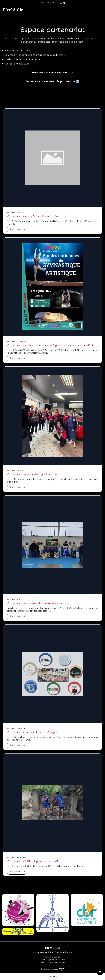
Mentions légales (52, 957)
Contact (52, 977)
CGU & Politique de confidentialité (52, 960)
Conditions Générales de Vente (52, 962)
